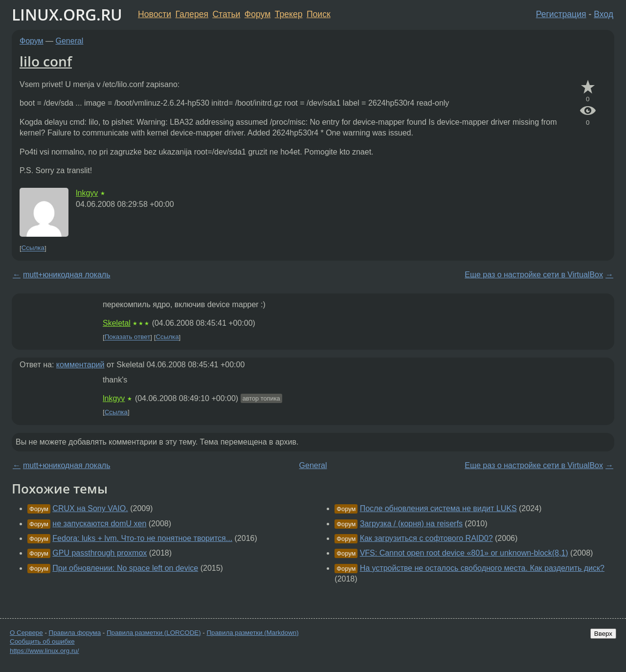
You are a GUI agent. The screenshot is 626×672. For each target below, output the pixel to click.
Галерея (192, 14)
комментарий (80, 365)
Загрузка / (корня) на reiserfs (411, 524)
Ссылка (33, 248)
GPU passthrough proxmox (100, 553)
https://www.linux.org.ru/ (44, 651)
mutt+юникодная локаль (67, 275)
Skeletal (117, 323)
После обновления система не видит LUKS (438, 508)
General (70, 41)
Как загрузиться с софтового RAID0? (426, 538)
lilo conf (46, 61)
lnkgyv (87, 193)
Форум (257, 14)
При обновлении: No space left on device (125, 568)
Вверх (603, 634)
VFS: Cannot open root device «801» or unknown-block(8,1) (464, 553)
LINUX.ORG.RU (67, 14)
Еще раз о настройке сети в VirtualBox (534, 275)
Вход (604, 14)
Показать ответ (128, 337)
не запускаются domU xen (99, 524)
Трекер (289, 14)
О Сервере (26, 633)
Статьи (226, 14)
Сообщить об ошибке (42, 641)
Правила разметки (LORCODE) (154, 633)
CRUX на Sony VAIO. (90, 508)
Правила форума (75, 633)
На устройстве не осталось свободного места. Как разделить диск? (482, 568)
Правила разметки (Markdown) (252, 633)
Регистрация (561, 14)
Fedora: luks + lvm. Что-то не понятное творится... (142, 538)
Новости (155, 14)
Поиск (319, 14)
